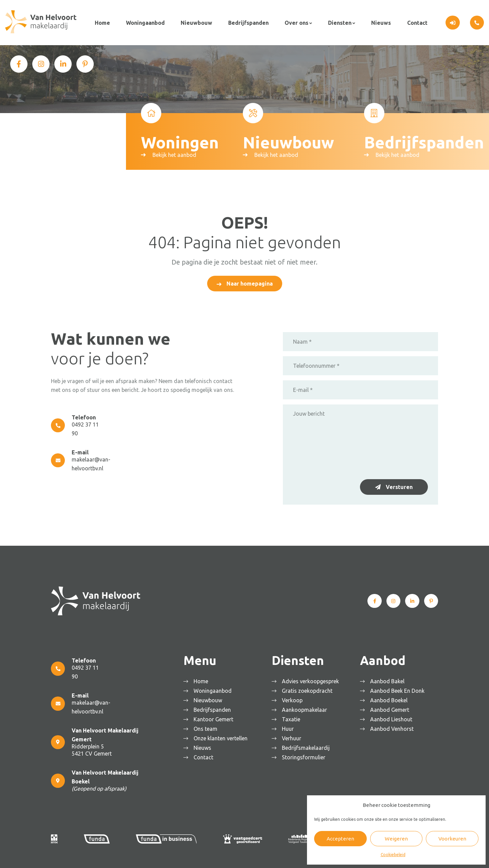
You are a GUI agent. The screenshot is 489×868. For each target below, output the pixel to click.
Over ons (295, 22)
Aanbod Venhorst (394, 727)
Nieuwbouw (196, 22)
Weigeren (396, 839)
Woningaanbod (145, 22)
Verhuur (293, 737)
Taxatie (293, 718)
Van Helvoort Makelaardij (115, 856)
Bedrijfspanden (247, 22)
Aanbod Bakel (389, 680)
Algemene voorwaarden (170, 856)
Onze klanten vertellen (222, 737)
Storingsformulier (305, 756)
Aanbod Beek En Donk (399, 689)
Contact (415, 22)
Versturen (399, 485)
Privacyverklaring (217, 856)
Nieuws (379, 22)
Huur (289, 727)
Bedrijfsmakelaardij (307, 746)
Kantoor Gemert (215, 718)
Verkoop (294, 699)
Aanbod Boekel (391, 699)
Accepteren (340, 839)
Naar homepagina (250, 282)
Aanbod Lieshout (393, 718)
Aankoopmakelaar (306, 708)
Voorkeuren (452, 839)
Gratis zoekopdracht (309, 689)
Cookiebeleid (393, 855)
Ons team (207, 727)
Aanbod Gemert (391, 708)
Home (102, 22)
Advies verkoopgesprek (312, 680)
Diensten (338, 22)
